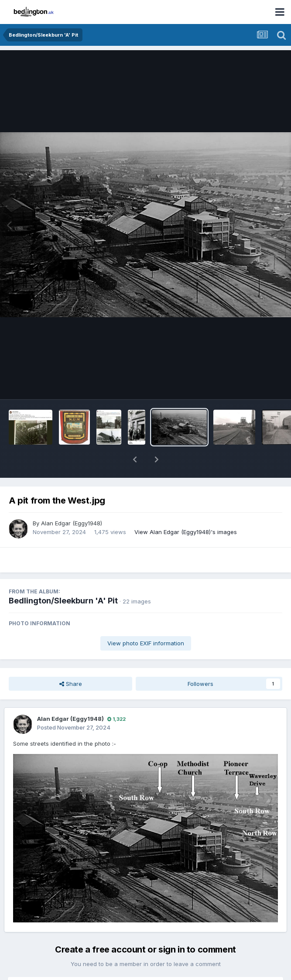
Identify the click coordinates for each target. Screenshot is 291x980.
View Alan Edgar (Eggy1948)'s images (186, 509)
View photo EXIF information (146, 620)
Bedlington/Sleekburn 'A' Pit (63, 578)
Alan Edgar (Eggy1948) (72, 500)
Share (71, 661)
